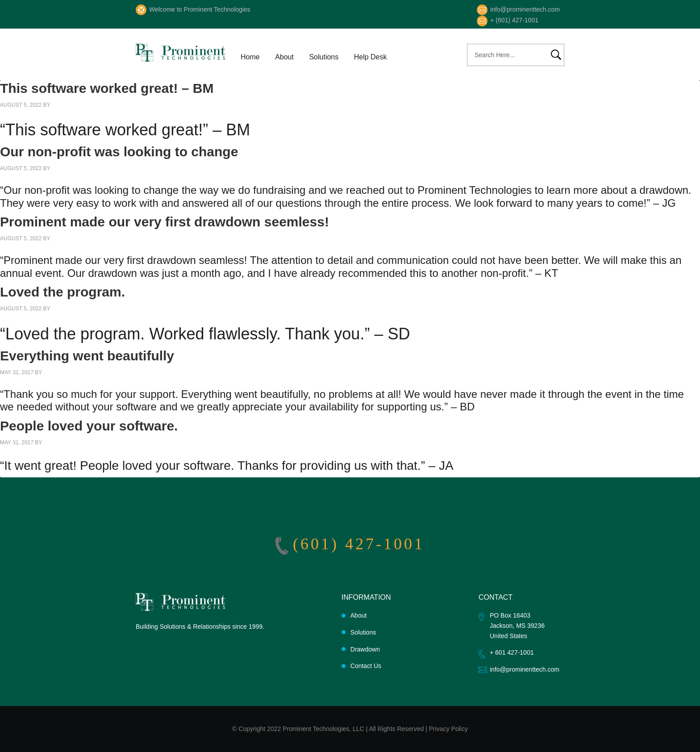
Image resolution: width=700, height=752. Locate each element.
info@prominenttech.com (525, 9)
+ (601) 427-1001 (514, 20)
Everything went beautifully (87, 356)
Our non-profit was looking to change (119, 152)
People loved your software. (89, 426)
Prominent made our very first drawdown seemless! (165, 222)
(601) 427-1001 (359, 544)
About (359, 615)
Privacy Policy (448, 729)
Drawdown (365, 649)
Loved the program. (62, 292)
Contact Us (366, 666)
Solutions (363, 632)
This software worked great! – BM (107, 88)
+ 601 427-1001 (512, 652)
